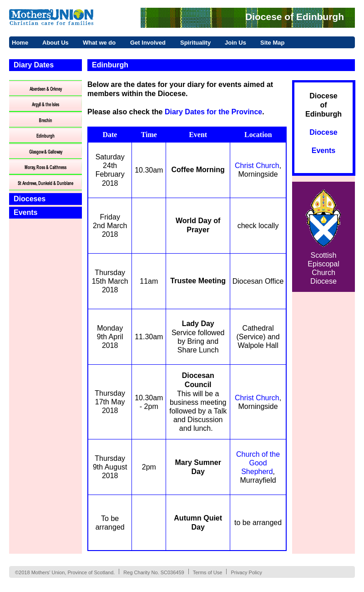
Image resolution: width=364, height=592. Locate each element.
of (323, 105)
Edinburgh (324, 114)
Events (25, 212)
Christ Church (257, 166)
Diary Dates (34, 65)
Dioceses (30, 199)
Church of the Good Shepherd (258, 463)
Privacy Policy (246, 572)
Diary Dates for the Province (213, 112)
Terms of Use (208, 572)
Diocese (323, 96)
